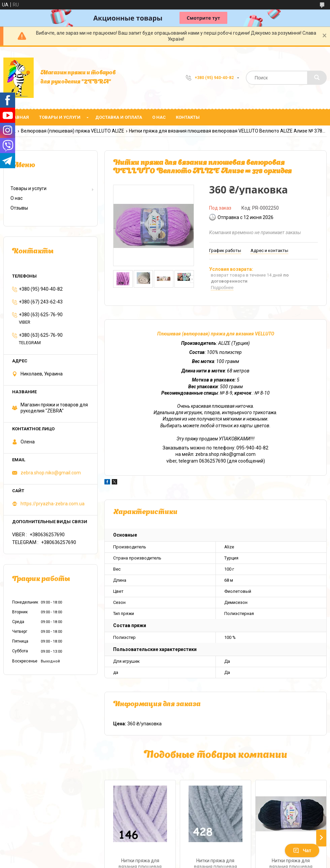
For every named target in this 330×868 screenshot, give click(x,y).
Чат (302, 851)
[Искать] (317, 78)
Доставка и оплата (119, 117)
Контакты (188, 117)
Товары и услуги (60, 117)
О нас (159, 117)
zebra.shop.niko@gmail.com (51, 473)
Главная (19, 117)
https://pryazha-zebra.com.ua (53, 504)
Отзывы (19, 208)
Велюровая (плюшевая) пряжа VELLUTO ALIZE (73, 131)
